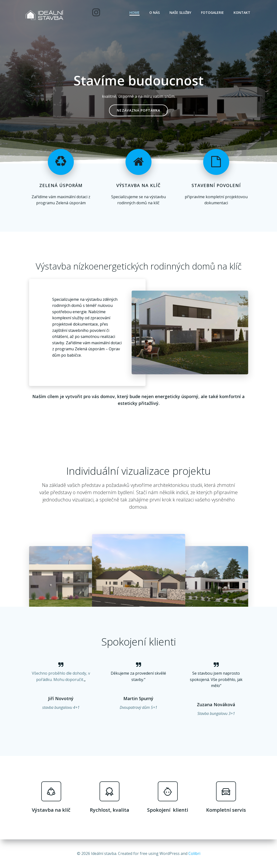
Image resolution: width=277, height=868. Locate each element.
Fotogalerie (212, 12)
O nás (155, 12)
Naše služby (180, 12)
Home (134, 12)
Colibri (194, 853)
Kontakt (242, 12)
